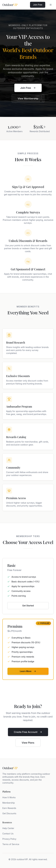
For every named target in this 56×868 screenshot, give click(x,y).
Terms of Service (11, 844)
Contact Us (8, 834)
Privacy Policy (9, 839)
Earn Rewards (9, 808)
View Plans (28, 743)
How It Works (9, 797)
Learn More (28, 671)
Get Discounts (9, 813)
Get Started (28, 606)
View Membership (28, 99)
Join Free (38, 5)
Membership (9, 803)
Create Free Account (28, 732)
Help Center (8, 828)
